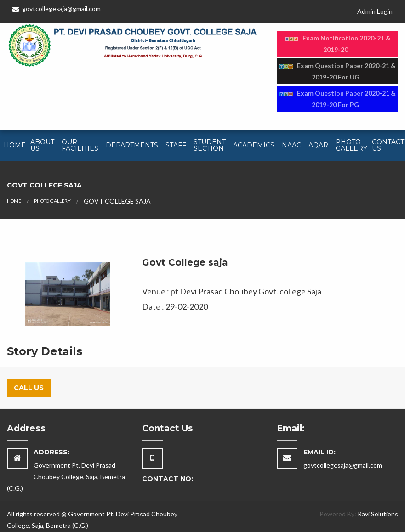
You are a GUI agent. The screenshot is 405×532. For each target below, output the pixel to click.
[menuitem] (13, 146)
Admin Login (375, 11)
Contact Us (388, 145)
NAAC (291, 145)
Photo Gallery (351, 145)
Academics (254, 145)
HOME (14, 201)
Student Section (210, 145)
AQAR (318, 145)
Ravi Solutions (378, 514)
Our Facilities (80, 145)
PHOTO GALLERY (52, 201)
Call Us (29, 388)
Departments (132, 145)
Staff (176, 145)
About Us (42, 145)
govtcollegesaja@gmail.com (57, 8)
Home (15, 145)
